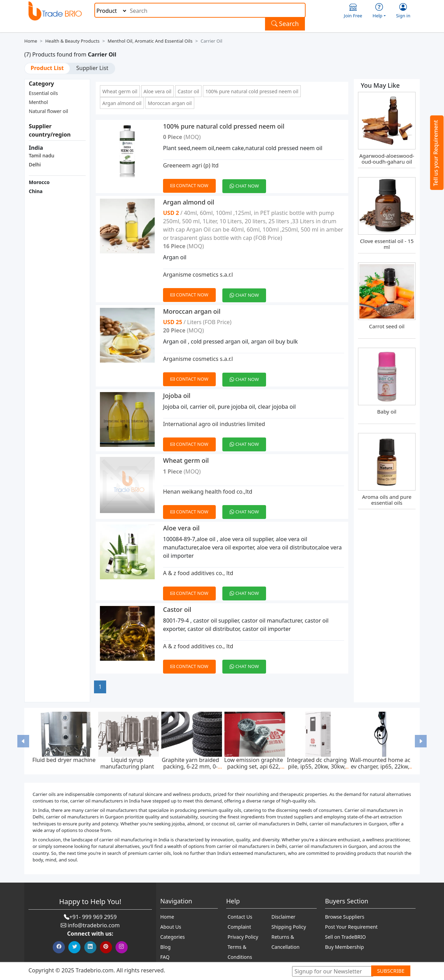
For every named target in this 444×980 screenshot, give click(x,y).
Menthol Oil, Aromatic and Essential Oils (150, 41)
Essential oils (43, 93)
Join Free (353, 11)
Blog (165, 947)
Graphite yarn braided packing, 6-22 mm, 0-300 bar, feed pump (190, 766)
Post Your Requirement (351, 927)
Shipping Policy (289, 927)
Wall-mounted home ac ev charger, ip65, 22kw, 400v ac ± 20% (380, 766)
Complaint (239, 927)
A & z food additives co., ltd (198, 573)
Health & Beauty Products (72, 41)
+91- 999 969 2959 (93, 917)
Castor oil (188, 91)
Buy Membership (344, 947)
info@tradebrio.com (94, 925)
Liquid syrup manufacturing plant (127, 763)
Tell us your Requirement (436, 153)
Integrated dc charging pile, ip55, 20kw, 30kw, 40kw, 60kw (317, 766)
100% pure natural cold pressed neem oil (252, 91)
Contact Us (240, 917)
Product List (47, 68)
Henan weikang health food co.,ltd (208, 492)
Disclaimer (284, 917)
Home (31, 41)
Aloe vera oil (157, 91)
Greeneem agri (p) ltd (191, 165)
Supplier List (92, 68)
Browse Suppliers (345, 917)
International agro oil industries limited (214, 424)
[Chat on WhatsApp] (247, 182)
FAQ (165, 957)
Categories (173, 937)
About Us (171, 927)
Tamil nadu (41, 155)
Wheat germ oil (120, 91)
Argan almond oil (122, 103)
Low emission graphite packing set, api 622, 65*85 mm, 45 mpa (254, 766)
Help (379, 11)
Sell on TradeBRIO (345, 937)
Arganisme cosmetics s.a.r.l (198, 275)
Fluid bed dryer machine (64, 760)
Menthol (38, 102)
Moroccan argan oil (170, 103)
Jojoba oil (177, 396)
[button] (23, 741)
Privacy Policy (243, 937)
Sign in (403, 11)
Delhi (35, 164)
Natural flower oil (48, 111)
